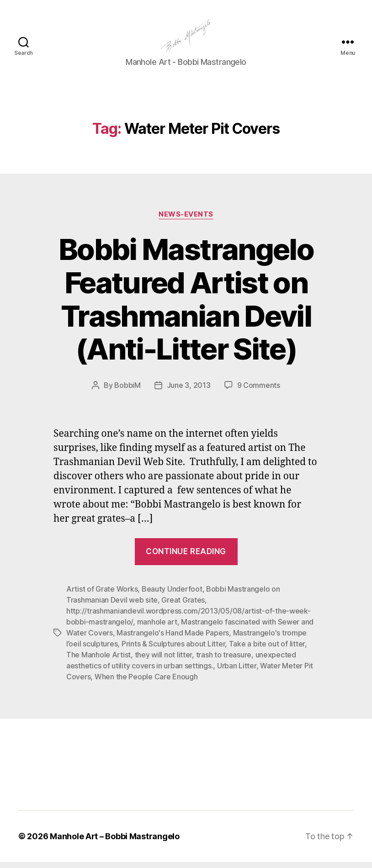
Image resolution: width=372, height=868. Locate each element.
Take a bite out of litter (267, 650)
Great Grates (183, 606)
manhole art (157, 628)
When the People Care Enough (146, 683)
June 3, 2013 (189, 392)
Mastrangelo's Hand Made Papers (173, 639)
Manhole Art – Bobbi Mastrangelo (115, 842)
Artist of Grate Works (102, 595)
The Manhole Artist (98, 661)
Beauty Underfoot (172, 595)
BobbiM (127, 392)
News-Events (186, 220)
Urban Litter (237, 672)
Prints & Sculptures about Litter (173, 650)
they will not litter (164, 661)
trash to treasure (224, 661)
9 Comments (259, 392)
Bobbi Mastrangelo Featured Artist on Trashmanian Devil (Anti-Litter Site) (186, 305)
